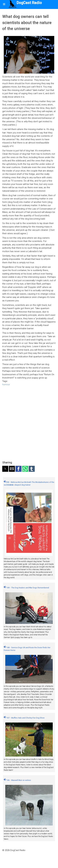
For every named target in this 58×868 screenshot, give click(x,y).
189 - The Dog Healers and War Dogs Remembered (26, 588)
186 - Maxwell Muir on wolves (17, 780)
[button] (5, 469)
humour (6, 384)
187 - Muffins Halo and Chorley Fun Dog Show (24, 718)
